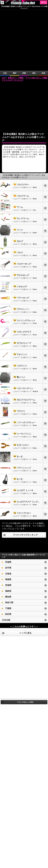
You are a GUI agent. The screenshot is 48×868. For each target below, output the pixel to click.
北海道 (6, 512)
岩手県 (6, 507)
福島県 (6, 530)
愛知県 (6, 535)
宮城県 (6, 501)
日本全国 (6, 559)
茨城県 (6, 524)
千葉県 (6, 547)
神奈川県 (7, 541)
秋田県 (6, 553)
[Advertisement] (24, 45)
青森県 (6, 518)
